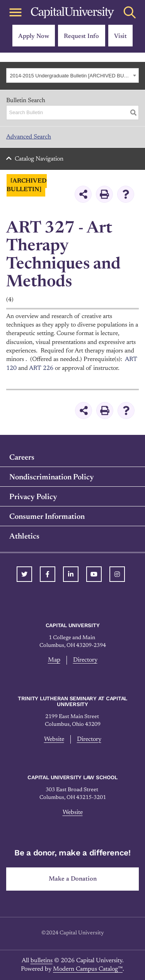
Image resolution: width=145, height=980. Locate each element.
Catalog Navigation (39, 159)
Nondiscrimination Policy (52, 477)
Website (54, 739)
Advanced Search (29, 137)
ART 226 (41, 368)
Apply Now (34, 36)
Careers (22, 458)
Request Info (81, 36)
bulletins (42, 961)
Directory (85, 660)
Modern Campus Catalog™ (88, 969)
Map (54, 660)
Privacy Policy (33, 497)
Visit (120, 36)
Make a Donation (73, 879)
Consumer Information (47, 517)
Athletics (24, 537)
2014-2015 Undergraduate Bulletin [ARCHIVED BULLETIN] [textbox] (71, 76)
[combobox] (72, 75)
